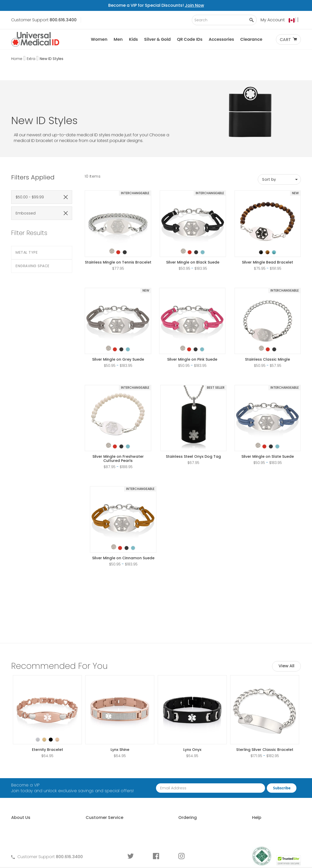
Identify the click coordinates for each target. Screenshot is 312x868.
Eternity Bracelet (48, 690)
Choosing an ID (244, 788)
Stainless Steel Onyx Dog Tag (193, 427)
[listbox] (118, 218)
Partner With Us (170, 779)
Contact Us (93, 771)
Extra (32, 59)
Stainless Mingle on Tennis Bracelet (118, 233)
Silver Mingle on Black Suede (193, 233)
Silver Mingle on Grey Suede (118, 330)
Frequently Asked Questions (110, 779)
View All (286, 607)
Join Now (194, 5)
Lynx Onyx (192, 690)
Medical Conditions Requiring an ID (264, 815)
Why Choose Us (27, 779)
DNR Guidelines (244, 832)
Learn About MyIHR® (31, 788)
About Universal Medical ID (38, 771)
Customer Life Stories (32, 806)
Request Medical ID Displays (183, 788)
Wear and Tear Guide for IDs (257, 823)
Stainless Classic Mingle (267, 330)
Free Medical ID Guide (250, 771)
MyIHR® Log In (24, 797)
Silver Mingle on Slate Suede (268, 427)
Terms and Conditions (104, 788)
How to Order (169, 771)
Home (17, 59)
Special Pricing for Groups (181, 797)
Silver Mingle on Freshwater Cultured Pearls (118, 429)
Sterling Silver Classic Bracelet (265, 690)
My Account (273, 20)
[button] (295, 20)
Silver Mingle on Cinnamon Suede (123, 528)
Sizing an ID (240, 797)
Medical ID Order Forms (105, 806)
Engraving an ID (245, 806)
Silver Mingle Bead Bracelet (267, 233)
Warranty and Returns (104, 797)
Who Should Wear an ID (253, 779)
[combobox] (224, 20)
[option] (112, 221)
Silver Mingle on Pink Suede (192, 330)
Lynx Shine (120, 690)
